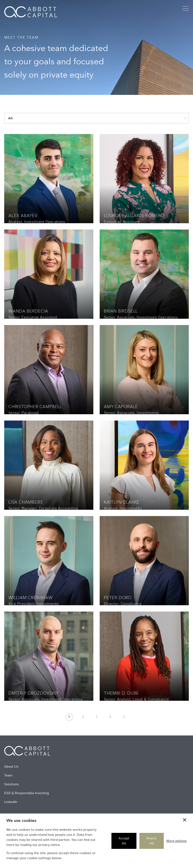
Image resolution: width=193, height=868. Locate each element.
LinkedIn (11, 802)
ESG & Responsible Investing (27, 793)
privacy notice (49, 845)
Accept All (124, 841)
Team (8, 775)
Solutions (12, 784)
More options (176, 841)
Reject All (152, 841)
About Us (11, 767)
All (10, 118)
